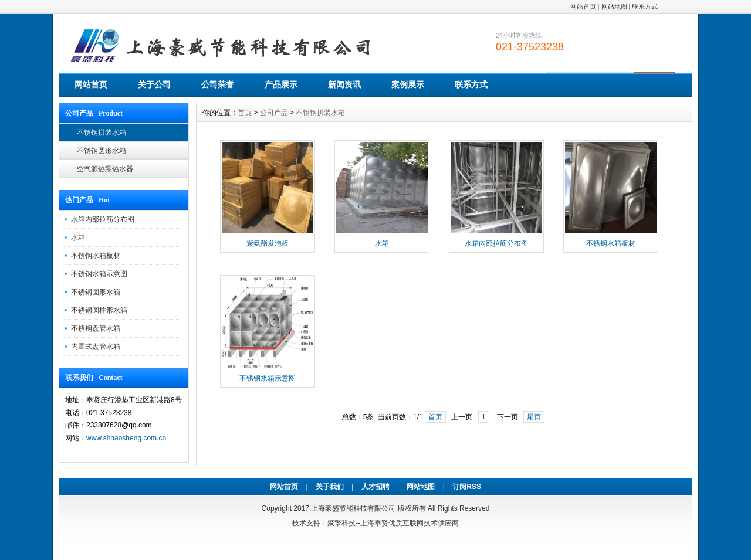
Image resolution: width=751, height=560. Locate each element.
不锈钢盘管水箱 (96, 328)
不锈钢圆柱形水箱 (99, 310)
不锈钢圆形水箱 (102, 151)
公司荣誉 (218, 84)
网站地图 (614, 6)
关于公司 (154, 84)
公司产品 (274, 113)
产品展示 (281, 84)
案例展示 (408, 84)
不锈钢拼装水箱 (102, 133)
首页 (245, 113)
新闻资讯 (344, 84)
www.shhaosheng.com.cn (126, 438)
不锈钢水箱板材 (96, 256)
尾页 (534, 417)
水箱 (78, 237)
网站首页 (583, 6)
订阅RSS (467, 487)
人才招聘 (375, 487)
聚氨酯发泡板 (268, 243)
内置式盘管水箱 (96, 347)
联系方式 (645, 6)
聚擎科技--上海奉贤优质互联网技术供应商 (393, 523)
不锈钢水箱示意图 (99, 274)
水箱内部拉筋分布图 (103, 219)
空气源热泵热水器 (105, 169)
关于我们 (330, 487)
